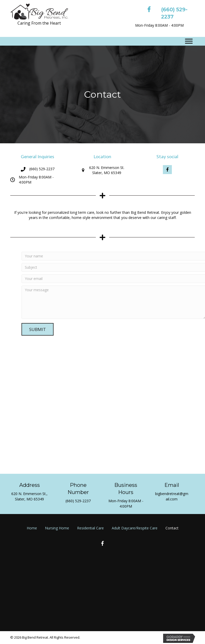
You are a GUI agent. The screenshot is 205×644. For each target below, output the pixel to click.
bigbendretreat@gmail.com (172, 496)
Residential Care (90, 528)
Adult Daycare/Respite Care (135, 528)
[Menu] (189, 41)
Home (32, 528)
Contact (172, 528)
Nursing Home (57, 528)
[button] (167, 170)
